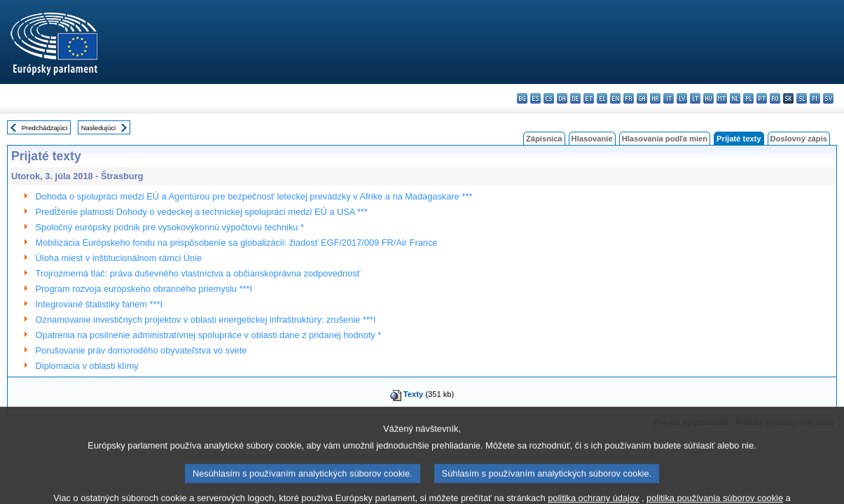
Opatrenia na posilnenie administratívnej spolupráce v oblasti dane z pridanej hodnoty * (209, 335)
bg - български (522, 98)
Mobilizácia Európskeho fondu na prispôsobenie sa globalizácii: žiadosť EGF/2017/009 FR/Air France (237, 243)
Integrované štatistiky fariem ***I (99, 304)
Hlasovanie (592, 139)
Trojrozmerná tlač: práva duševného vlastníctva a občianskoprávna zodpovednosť (198, 273)
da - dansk (562, 98)
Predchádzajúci (45, 128)
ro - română (775, 98)
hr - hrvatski (655, 98)
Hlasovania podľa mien (665, 139)
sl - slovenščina (802, 98)
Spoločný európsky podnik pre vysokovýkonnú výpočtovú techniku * (170, 227)
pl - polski (748, 98)
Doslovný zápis (799, 139)
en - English (615, 98)
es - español (535, 98)
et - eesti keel (589, 98)
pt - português (762, 98)
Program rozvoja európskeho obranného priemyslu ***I (144, 289)
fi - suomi (815, 98)
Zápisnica (544, 139)
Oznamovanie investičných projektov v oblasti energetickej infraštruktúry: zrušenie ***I (206, 320)
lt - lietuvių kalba (695, 98)
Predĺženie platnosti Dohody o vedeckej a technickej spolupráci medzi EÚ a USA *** (202, 212)
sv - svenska (828, 98)
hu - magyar (708, 98)
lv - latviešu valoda (682, 98)
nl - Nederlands (735, 98)
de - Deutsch (575, 98)
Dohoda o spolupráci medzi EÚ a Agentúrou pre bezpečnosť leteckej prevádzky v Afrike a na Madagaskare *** (254, 196)
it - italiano (669, 98)
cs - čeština (549, 98)
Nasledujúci (99, 128)
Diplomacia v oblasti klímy (87, 366)
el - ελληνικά (602, 98)
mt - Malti (722, 98)
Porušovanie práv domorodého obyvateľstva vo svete (141, 350)
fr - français (629, 98)
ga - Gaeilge (642, 98)
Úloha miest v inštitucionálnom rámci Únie (119, 258)
